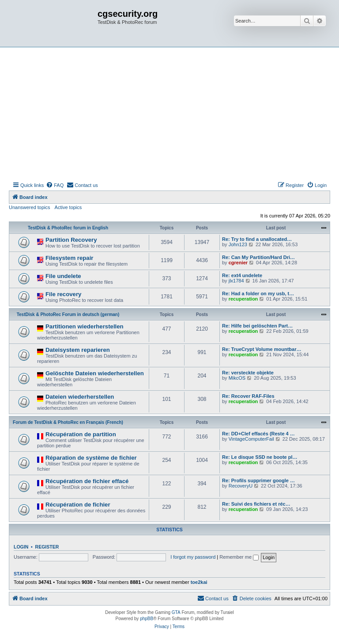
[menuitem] (55, 185)
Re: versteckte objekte (248, 373)
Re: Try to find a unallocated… (257, 239)
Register (47, 547)
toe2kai (199, 582)
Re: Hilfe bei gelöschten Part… (257, 326)
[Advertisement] (169, 114)
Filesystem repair (70, 258)
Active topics (68, 207)
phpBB (147, 619)
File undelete (63, 276)
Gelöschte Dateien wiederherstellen (95, 373)
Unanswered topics (30, 207)
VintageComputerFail (251, 439)
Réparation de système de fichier (91, 458)
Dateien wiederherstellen (80, 397)
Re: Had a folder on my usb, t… (258, 293)
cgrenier (238, 263)
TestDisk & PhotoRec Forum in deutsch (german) (68, 314)
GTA (176, 612)
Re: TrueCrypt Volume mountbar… (262, 349)
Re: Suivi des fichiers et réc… (256, 504)
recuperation (243, 299)
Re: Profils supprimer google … (258, 480)
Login (21, 547)
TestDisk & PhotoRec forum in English (68, 228)
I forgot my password (193, 557)
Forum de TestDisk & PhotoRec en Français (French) (68, 422)
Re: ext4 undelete (242, 275)
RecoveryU (241, 486)
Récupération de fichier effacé (87, 481)
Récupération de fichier (78, 505)
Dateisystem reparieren (78, 350)
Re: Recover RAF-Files (248, 396)
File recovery (63, 294)
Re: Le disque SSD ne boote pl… (260, 457)
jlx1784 (236, 281)
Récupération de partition (81, 434)
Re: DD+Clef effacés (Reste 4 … (258, 434)
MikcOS (237, 378)
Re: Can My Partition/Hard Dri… (258, 257)
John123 (238, 244)
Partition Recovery (71, 240)
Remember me (239, 557)
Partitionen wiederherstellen (85, 326)
